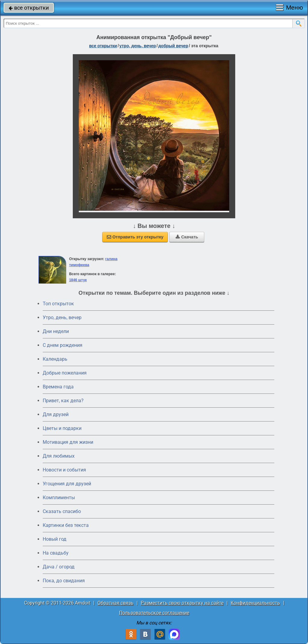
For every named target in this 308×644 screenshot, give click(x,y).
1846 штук (78, 280)
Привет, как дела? (63, 401)
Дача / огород (59, 567)
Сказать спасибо (62, 511)
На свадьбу (56, 553)
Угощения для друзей (67, 484)
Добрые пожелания (65, 373)
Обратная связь (115, 603)
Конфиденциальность (255, 603)
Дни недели (56, 331)
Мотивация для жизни (68, 442)
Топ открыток (58, 304)
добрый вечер (173, 46)
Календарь (55, 359)
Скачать (187, 237)
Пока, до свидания (64, 581)
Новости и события (64, 470)
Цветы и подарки (62, 428)
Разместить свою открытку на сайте (182, 603)
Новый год (55, 539)
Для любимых (59, 456)
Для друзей (56, 414)
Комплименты (59, 498)
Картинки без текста (66, 525)
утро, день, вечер (138, 46)
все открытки (29, 8)
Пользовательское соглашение (154, 613)
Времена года (58, 387)
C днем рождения (63, 345)
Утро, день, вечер (62, 317)
